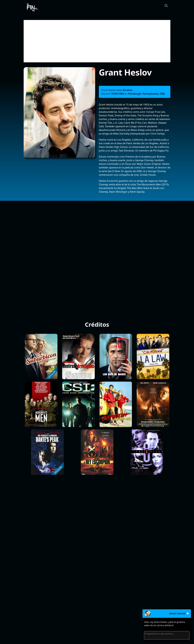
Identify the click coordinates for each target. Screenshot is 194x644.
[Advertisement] (97, 41)
